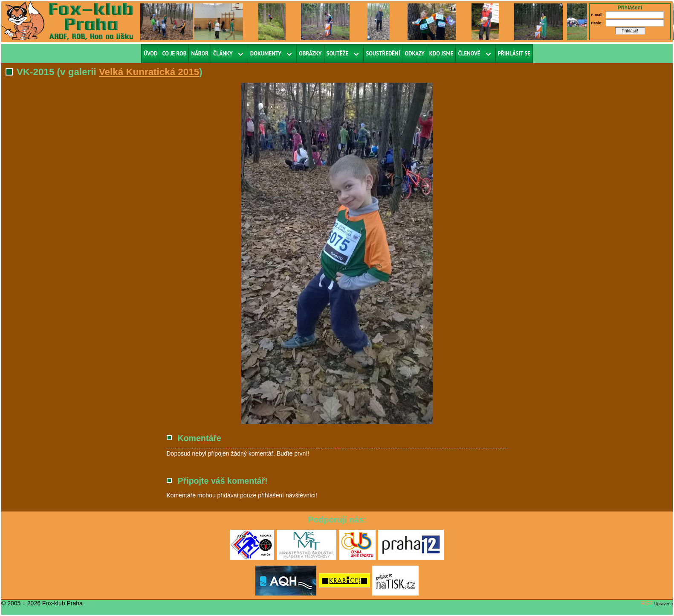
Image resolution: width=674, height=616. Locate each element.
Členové (469, 54)
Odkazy (414, 54)
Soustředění (383, 54)
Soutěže (338, 54)
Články (223, 54)
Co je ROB (175, 54)
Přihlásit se (514, 54)
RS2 (647, 603)
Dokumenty (266, 54)
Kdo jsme (441, 54)
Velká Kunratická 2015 (149, 72)
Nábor (200, 54)
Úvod (151, 54)
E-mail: (597, 15)
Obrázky (310, 54)
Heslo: (597, 23)
